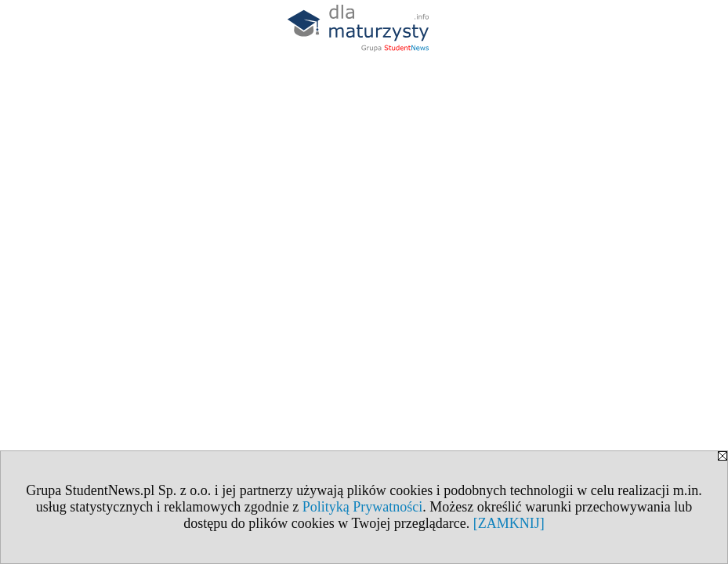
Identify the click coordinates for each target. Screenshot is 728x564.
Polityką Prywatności (363, 507)
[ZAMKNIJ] (509, 523)
